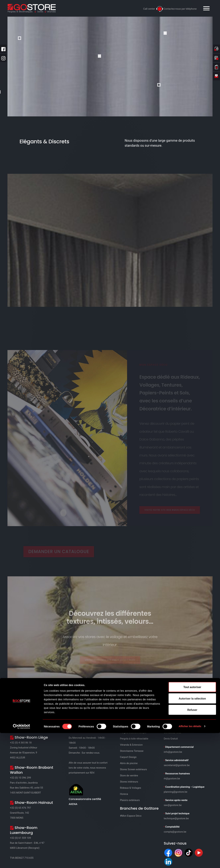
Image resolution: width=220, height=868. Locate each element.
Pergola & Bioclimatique (133, 732)
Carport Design (128, 757)
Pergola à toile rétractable (134, 739)
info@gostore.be (173, 752)
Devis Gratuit (171, 739)
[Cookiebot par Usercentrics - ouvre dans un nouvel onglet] (21, 861)
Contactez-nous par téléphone (180, 9)
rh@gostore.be (172, 779)
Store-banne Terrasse (132, 751)
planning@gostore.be (176, 792)
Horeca (124, 794)
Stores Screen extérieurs (133, 769)
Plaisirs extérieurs (130, 800)
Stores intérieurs (129, 782)
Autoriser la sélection (192, 833)
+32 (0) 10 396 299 (20, 778)
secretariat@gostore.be (177, 765)
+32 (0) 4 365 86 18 (21, 743)
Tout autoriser (192, 822)
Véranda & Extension (131, 745)
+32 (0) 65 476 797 (20, 808)
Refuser (192, 845)
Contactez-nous (172, 732)
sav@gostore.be (173, 805)
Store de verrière (129, 776)
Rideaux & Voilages (130, 788)
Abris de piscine (129, 763)
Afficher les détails (191, 861)
